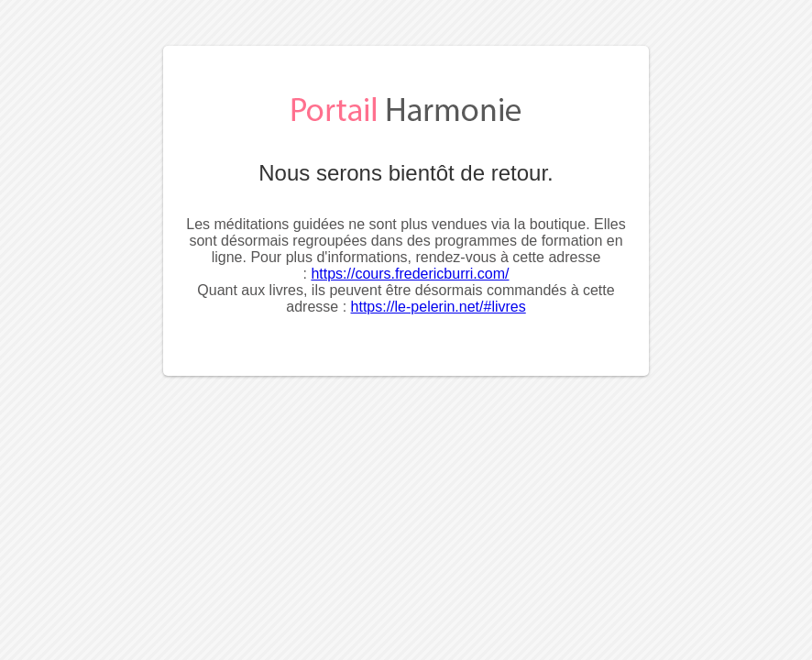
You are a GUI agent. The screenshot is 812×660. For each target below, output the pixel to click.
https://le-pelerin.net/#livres (439, 307)
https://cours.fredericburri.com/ (410, 274)
